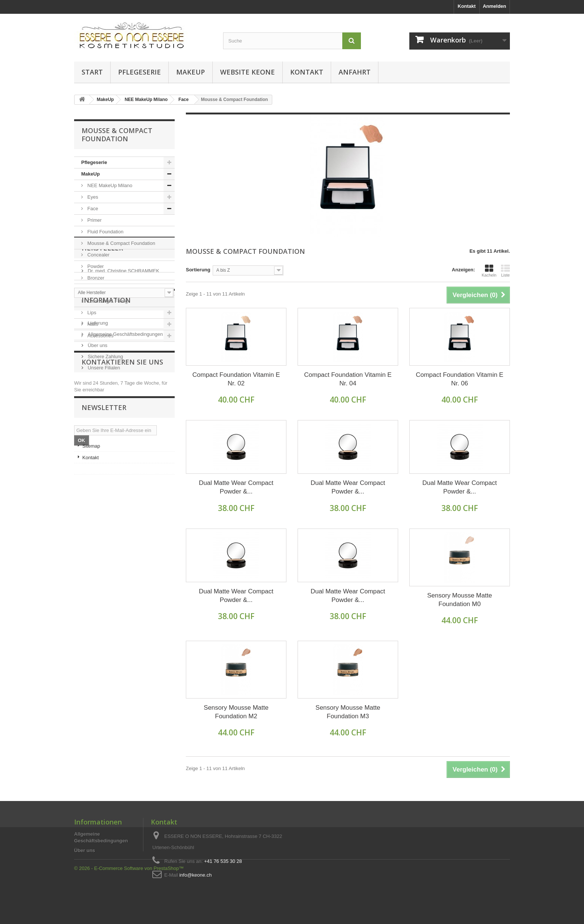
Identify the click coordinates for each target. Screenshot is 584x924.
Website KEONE (247, 72)
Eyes (92, 197)
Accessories (100, 336)
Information (106, 433)
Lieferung (97, 453)
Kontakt (467, 6)
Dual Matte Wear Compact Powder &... (236, 487)
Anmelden (494, 6)
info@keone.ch (195, 875)
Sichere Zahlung (105, 487)
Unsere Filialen (103, 498)
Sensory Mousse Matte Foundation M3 (348, 712)
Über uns (97, 476)
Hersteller (102, 364)
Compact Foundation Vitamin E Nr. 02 (236, 379)
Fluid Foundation (105, 232)
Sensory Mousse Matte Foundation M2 (236, 712)
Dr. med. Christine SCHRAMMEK (123, 384)
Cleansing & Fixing (107, 301)
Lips (91, 313)
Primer (94, 220)
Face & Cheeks (103, 289)
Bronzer (95, 278)
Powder (95, 266)
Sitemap (91, 636)
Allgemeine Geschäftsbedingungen (125, 465)
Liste (505, 271)
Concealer (98, 255)
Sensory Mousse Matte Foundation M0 (460, 600)
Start (92, 72)
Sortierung (198, 270)
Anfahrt (355, 72)
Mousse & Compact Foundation (121, 243)
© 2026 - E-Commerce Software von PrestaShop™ (129, 904)
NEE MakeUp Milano (109, 185)
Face (92, 209)
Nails (92, 324)
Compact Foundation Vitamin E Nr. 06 (459, 379)
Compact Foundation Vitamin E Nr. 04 (348, 379)
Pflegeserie (139, 72)
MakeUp (191, 72)
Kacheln (489, 271)
